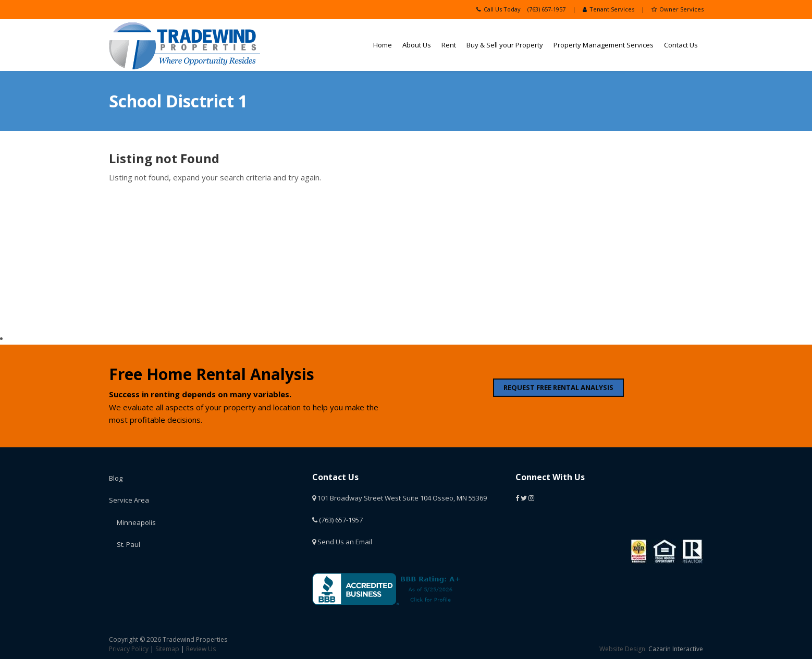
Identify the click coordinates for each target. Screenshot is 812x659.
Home (383, 45)
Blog (116, 478)
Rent (449, 45)
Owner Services (678, 9)
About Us (417, 45)
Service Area (129, 500)
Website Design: (623, 649)
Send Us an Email (342, 542)
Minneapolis (136, 522)
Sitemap (167, 649)
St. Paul (128, 544)
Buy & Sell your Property (505, 45)
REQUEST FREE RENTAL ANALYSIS (558, 387)
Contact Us (681, 45)
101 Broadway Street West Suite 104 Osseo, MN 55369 (399, 498)
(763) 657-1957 (546, 9)
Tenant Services (608, 9)
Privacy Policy (129, 649)
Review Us (201, 649)
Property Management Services (604, 45)
